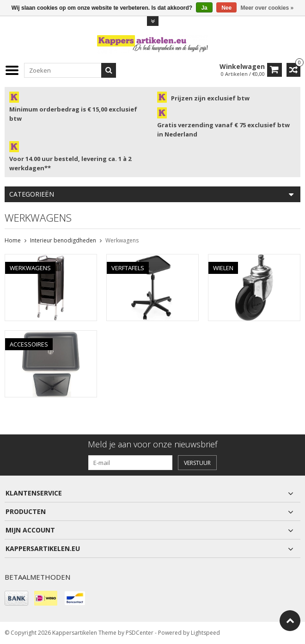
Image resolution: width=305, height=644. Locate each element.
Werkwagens (122, 240)
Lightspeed (205, 633)
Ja (204, 8)
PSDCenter (140, 633)
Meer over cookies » (267, 8)
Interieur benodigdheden (63, 240)
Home (13, 240)
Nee (226, 8)
